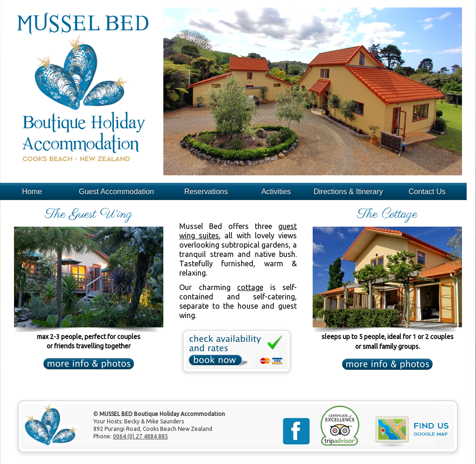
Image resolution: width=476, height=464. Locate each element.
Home (32, 191)
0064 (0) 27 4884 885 (140, 436)
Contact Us (427, 191)
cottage (250, 287)
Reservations (206, 191)
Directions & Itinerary (348, 191)
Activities (276, 191)
